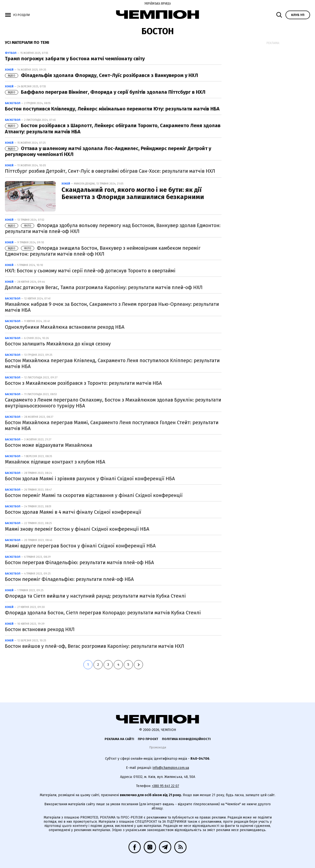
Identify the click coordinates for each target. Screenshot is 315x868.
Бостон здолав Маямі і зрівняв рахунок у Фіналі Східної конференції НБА (90, 479)
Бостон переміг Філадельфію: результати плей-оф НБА (69, 579)
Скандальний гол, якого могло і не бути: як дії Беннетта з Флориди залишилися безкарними (133, 193)
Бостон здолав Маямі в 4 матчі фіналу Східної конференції (73, 512)
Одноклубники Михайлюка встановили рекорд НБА (65, 327)
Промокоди (158, 747)
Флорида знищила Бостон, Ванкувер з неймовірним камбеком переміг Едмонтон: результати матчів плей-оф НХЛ (103, 251)
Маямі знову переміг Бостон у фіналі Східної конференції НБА (77, 529)
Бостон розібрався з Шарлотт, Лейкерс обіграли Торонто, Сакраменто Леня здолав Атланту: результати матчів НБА (113, 128)
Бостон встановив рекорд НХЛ (40, 629)
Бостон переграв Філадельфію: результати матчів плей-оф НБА (79, 562)
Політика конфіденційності (186, 739)
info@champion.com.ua (171, 768)
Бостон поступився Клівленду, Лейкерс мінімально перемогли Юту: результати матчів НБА (112, 109)
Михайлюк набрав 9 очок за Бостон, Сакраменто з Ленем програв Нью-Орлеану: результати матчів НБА (112, 307)
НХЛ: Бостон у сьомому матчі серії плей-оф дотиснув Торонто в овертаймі (90, 271)
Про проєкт (148, 739)
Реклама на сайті (119, 739)
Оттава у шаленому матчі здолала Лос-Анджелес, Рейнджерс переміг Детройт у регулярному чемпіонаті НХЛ (108, 151)
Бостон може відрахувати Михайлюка (49, 445)
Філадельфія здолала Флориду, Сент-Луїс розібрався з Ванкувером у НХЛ (102, 75)
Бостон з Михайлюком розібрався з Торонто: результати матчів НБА (83, 383)
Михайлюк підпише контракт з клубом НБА (55, 462)
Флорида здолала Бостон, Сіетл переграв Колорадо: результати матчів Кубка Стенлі (103, 613)
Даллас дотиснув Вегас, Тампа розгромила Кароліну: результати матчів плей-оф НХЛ (104, 287)
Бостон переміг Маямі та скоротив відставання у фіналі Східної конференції (94, 495)
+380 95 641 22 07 (165, 786)
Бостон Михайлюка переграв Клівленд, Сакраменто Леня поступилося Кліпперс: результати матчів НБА (112, 363)
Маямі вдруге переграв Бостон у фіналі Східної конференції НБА (80, 546)
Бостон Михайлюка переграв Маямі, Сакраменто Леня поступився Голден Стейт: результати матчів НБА (112, 425)
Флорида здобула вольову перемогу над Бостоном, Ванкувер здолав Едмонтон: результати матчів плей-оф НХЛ (113, 228)
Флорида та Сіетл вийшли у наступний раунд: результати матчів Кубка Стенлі (95, 596)
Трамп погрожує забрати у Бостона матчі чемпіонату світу (75, 59)
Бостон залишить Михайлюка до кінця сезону (58, 344)
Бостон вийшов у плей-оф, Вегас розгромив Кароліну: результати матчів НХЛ (94, 646)
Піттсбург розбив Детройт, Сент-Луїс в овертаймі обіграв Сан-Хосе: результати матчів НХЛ (110, 171)
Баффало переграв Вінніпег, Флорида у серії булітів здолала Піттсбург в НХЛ (105, 92)
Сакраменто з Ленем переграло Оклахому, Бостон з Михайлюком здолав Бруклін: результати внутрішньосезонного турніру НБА (113, 403)
